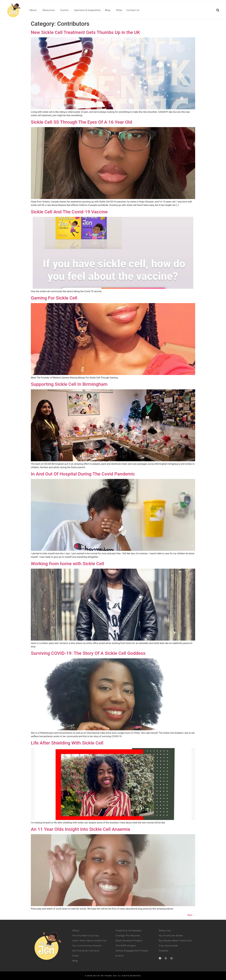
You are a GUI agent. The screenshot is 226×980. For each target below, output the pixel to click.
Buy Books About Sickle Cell (175, 941)
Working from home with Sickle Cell (67, 564)
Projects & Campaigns (129, 930)
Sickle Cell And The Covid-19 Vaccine (69, 212)
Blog (108, 10)
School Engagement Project (132, 951)
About (33, 10)
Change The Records (128, 936)
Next (191, 915)
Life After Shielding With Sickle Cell (67, 743)
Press (119, 10)
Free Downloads (168, 946)
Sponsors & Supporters (87, 10)
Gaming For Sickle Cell (54, 298)
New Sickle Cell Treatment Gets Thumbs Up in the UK (85, 32)
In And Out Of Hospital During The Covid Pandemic (83, 474)
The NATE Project (126, 946)
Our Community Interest (87, 946)
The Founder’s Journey (86, 936)
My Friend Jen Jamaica (86, 951)
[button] (34, 10)
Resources (49, 10)
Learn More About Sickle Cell (89, 941)
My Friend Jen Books (171, 936)
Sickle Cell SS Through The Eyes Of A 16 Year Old (81, 122)
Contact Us (133, 10)
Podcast (164, 951)
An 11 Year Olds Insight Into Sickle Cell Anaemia (80, 829)
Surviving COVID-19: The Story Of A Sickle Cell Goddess (88, 653)
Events (64, 10)
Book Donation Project (129, 941)
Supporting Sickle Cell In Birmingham (69, 384)
